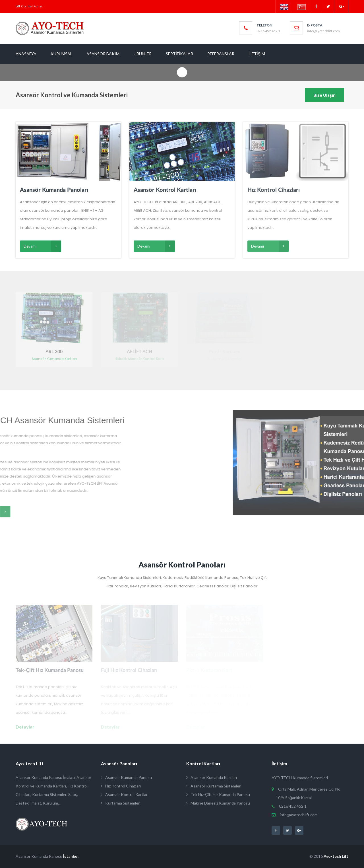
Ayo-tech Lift (336, 856)
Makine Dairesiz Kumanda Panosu (218, 803)
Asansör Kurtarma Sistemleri (214, 786)
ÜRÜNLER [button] (143, 54)
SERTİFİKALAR (179, 54)
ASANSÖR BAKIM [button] (103, 54)
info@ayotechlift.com (297, 815)
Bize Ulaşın (324, 95)
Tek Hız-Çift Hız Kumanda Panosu (218, 794)
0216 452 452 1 (291, 806)
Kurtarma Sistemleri (121, 803)
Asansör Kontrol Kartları (125, 794)
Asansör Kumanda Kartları (212, 777)
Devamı (42, 246)
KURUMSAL (61, 54)
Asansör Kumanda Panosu (126, 777)
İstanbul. (71, 856)
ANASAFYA (26, 54)
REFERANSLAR (221, 54)
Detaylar (25, 727)
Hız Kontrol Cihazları (121, 786)
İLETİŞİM (257, 54)
